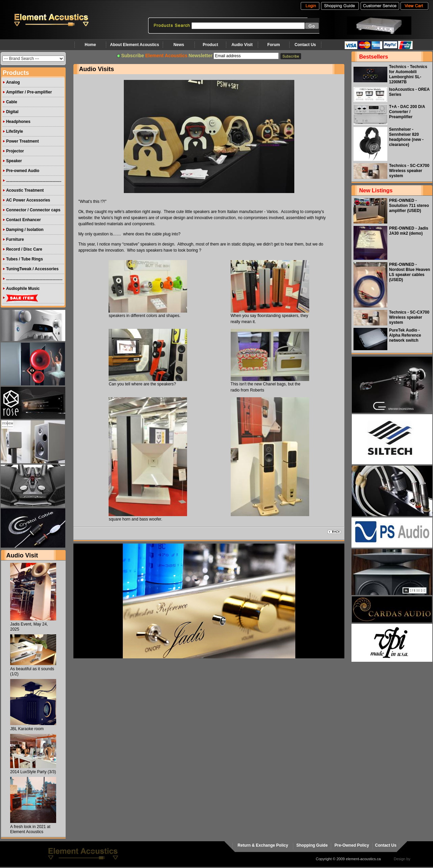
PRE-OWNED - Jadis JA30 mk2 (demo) (409, 231)
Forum (274, 45)
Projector (15, 151)
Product (210, 45)
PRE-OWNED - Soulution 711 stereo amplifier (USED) (409, 206)
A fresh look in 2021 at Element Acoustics (30, 829)
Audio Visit (242, 45)
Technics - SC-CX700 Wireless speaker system (409, 171)
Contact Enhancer (24, 220)
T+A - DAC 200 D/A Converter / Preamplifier (407, 112)
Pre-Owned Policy (352, 845)
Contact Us (305, 45)
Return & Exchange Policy (263, 845)
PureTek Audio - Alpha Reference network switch (405, 335)
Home (90, 45)
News (179, 45)
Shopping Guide (312, 845)
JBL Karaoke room (27, 729)
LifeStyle (15, 131)
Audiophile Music (23, 289)
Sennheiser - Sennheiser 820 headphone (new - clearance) (406, 137)
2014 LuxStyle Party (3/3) (33, 772)
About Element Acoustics (134, 45)
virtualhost (420, 859)
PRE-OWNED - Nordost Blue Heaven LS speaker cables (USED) (409, 272)
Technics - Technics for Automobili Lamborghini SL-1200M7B (408, 74)
